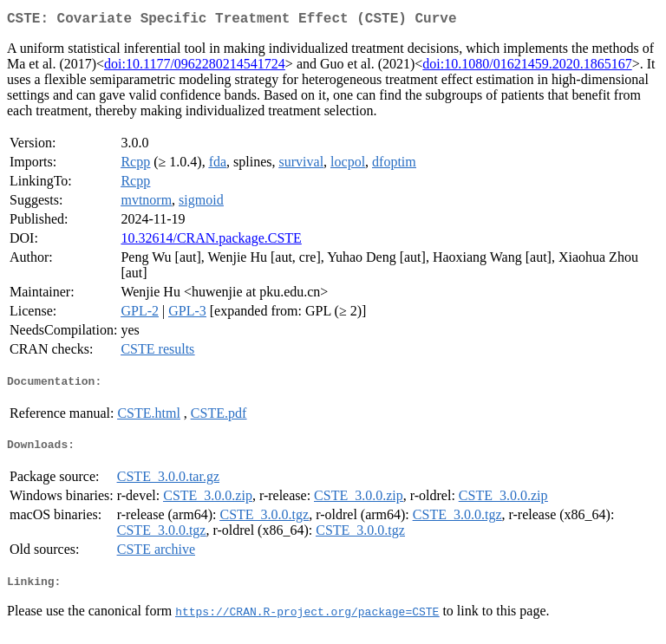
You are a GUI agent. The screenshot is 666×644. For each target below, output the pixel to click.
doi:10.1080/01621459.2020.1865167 (527, 67)
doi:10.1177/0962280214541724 (195, 67)
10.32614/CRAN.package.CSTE (211, 241)
